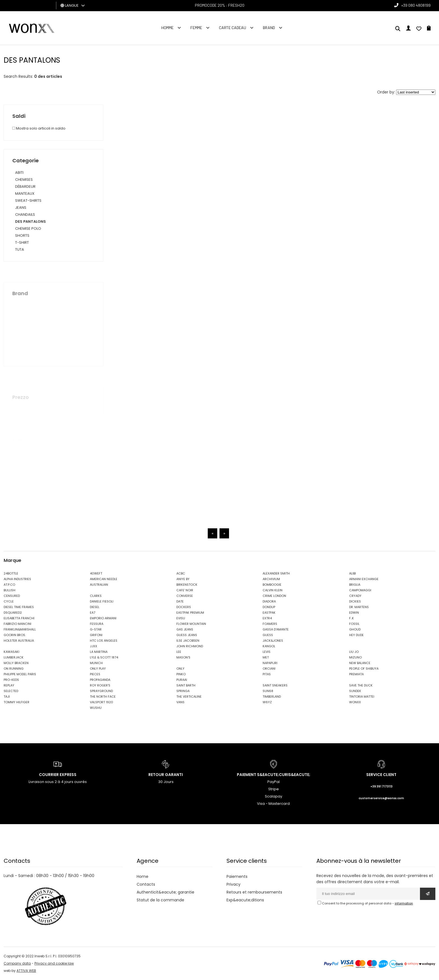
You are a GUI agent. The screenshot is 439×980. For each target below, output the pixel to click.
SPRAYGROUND (101, 691)
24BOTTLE (11, 573)
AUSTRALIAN (99, 585)
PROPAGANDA (100, 680)
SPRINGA (183, 691)
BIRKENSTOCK (187, 585)
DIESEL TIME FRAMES (19, 607)
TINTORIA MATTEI (362, 697)
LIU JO (354, 652)
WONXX (355, 702)
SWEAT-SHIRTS (28, 201)
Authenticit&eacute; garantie (165, 892)
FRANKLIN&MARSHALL (20, 629)
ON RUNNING (14, 669)
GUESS (268, 635)
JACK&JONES (273, 641)
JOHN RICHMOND (190, 646)
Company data (17, 963)
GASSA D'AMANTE (276, 629)
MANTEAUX (25, 194)
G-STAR (96, 629)
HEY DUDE (356, 635)
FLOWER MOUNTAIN (191, 624)
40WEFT (96, 573)
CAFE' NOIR (185, 590)
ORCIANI (269, 669)
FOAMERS (270, 624)
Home (143, 876)
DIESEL (95, 607)
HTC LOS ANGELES (104, 641)
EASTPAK (269, 613)
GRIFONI (96, 635)
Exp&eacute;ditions (245, 900)
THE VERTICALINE (189, 697)
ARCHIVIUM (271, 579)
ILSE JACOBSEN (188, 641)
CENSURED (12, 596)
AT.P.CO (9, 585)
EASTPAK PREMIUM (190, 613)
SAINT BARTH (186, 685)
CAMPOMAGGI (360, 590)
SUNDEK (355, 691)
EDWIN (354, 613)
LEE (179, 652)
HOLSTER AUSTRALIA (19, 641)
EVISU (181, 618)
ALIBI (352, 573)
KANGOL (269, 646)
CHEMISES (24, 180)
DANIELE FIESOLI (102, 601)
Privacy (233, 884)
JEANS (21, 208)
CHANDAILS (25, 214)
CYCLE (9, 601)
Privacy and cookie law (54, 963)
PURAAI (182, 680)
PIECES (95, 674)
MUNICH (96, 663)
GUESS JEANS (187, 635)
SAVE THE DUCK (361, 685)
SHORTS (22, 235)
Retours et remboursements (254, 892)
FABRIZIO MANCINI (17, 624)
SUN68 (268, 691)
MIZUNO (355, 657)
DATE (180, 601)
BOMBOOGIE (272, 585)
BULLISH (10, 590)
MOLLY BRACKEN (16, 663)
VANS (180, 702)
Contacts (146, 884)
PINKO (181, 674)
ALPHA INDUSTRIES (17, 579)
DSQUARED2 (13, 613)
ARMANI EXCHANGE (364, 579)
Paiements (237, 876)
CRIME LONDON (274, 596)
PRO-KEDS (11, 680)
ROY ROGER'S (100, 685)
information (404, 903)
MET (266, 657)
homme (167, 28)
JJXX (94, 646)
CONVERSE (185, 596)
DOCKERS (184, 607)
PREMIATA (356, 674)
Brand (269, 28)
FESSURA (97, 624)
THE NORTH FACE (103, 697)
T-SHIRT (22, 242)
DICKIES (355, 601)
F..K (352, 618)
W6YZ (267, 702)
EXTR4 (267, 618)
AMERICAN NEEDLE (104, 579)
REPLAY (9, 685)
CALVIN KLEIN (273, 590)
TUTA (20, 249)
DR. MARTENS (359, 607)
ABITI (19, 173)
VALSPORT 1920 (101, 702)
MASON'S (183, 657)
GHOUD (355, 629)
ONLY (180, 669)
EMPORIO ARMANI (103, 618)
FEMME (196, 28)
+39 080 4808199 (416, 5)
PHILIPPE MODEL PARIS (20, 674)
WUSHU (96, 708)
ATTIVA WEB (26, 971)
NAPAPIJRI (270, 663)
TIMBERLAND (272, 697)
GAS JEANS (185, 629)
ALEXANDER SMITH (276, 573)
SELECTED (11, 691)
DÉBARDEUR (25, 187)
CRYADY (355, 596)
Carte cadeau (233, 28)
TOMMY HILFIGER (17, 702)
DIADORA (269, 601)
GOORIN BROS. (15, 635)
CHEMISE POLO (28, 228)
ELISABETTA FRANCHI (19, 618)
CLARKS (96, 596)
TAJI (7, 697)
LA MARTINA (99, 652)
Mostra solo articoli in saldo (39, 128)
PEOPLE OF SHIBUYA (364, 669)
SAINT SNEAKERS (275, 685)
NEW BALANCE (360, 663)
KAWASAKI (11, 652)
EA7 (93, 613)
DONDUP (269, 607)
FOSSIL (354, 624)
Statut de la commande (160, 900)
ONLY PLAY (98, 669)
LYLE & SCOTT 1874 (104, 657)
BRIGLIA (355, 585)
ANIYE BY (183, 579)
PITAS (267, 674)
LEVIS (267, 652)
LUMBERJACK (14, 657)
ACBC (181, 573)
